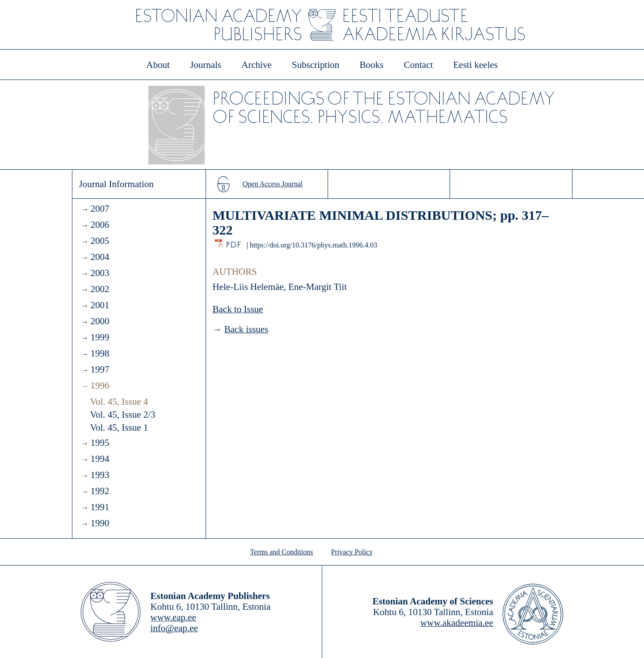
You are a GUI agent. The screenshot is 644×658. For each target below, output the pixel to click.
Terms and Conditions (281, 552)
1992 (100, 491)
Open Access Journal (273, 184)
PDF (234, 242)
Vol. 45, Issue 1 (119, 427)
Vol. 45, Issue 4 (119, 402)
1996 (100, 386)
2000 (100, 321)
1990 (100, 523)
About (158, 65)
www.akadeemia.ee (457, 623)
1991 (100, 507)
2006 (100, 225)
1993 (100, 475)
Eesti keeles (476, 65)
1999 (100, 337)
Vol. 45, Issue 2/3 (123, 415)
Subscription (316, 65)
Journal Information (116, 184)
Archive (257, 65)
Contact (418, 65)
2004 (100, 257)
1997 (100, 369)
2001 (100, 305)
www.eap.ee (173, 617)
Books (372, 65)
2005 (100, 241)
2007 (100, 209)
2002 (100, 289)
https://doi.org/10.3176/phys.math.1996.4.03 (314, 245)
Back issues (246, 329)
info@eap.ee (174, 628)
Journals (206, 65)
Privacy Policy (352, 552)
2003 (100, 273)
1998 (100, 353)
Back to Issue (238, 309)
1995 (100, 443)
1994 (100, 459)
